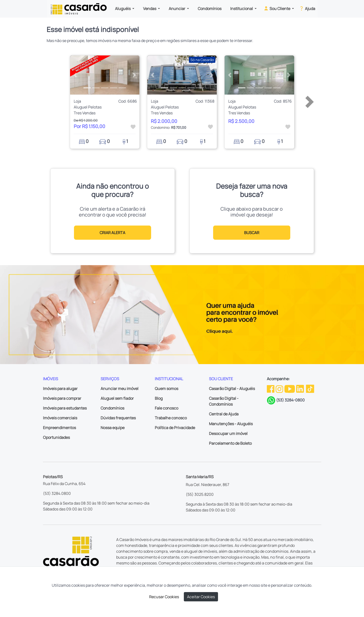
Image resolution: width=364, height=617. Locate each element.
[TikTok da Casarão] (310, 389)
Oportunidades (56, 437)
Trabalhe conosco (171, 418)
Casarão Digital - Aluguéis (232, 389)
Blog (159, 398)
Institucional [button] (242, 9)
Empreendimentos (59, 428)
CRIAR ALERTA (112, 233)
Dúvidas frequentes (118, 418)
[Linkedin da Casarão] (300, 389)
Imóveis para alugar (60, 389)
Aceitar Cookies (201, 597)
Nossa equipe (113, 428)
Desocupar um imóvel (228, 433)
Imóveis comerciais (60, 418)
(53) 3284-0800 (290, 400)
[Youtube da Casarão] (290, 389)
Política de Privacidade (175, 428)
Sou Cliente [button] (277, 8)
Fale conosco (166, 408)
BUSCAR (252, 233)
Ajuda (307, 8)
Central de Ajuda (224, 414)
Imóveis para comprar (62, 398)
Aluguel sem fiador (117, 398)
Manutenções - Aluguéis (231, 424)
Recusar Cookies (164, 597)
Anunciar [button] (177, 9)
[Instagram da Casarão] (280, 389)
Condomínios (210, 9)
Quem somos (166, 389)
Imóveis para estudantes (65, 408)
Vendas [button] (150, 9)
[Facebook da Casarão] (271, 389)
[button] (75, 75)
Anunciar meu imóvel (120, 389)
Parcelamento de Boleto (230, 443)
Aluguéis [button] (123, 9)
